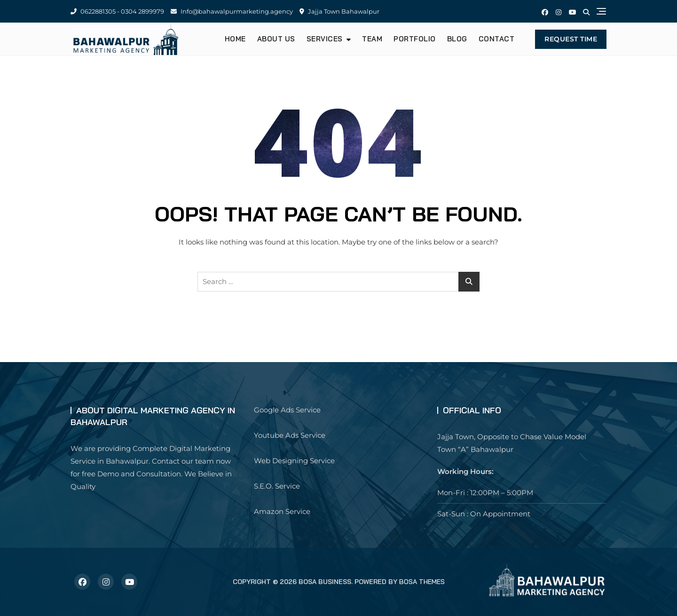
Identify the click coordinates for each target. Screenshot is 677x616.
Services (325, 39)
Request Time (571, 39)
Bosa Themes (422, 582)
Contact (497, 39)
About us (276, 39)
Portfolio (415, 39)
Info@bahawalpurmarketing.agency (232, 11)
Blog (457, 39)
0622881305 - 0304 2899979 (117, 11)
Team (372, 39)
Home (235, 39)
